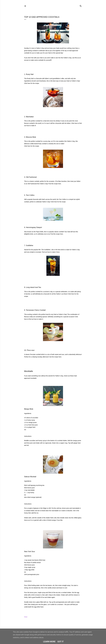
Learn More (49, 642)
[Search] (81, 6)
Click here (27, 83)
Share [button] (26, 617)
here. (60, 184)
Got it (61, 642)
